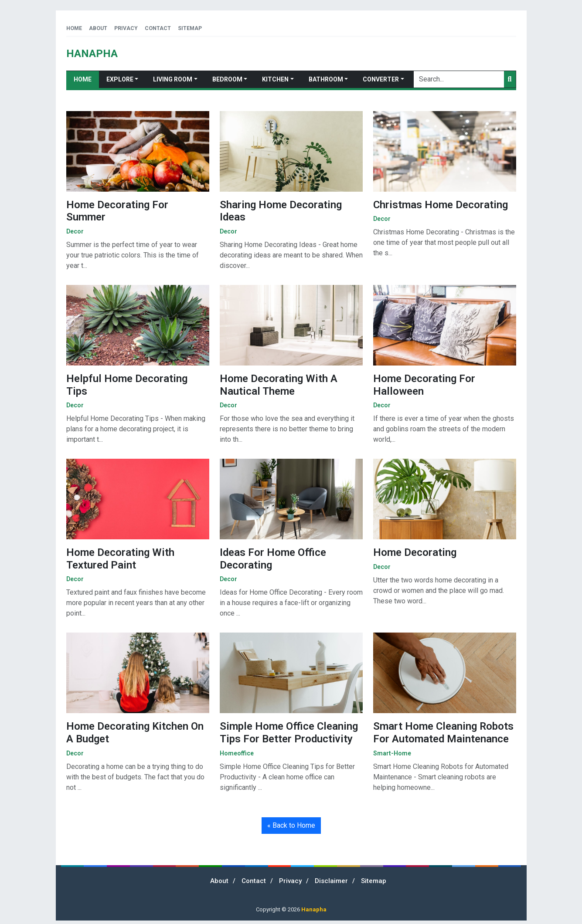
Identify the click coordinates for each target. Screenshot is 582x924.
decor (75, 231)
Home (74, 28)
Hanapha (314, 909)
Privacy (126, 28)
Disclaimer (331, 881)
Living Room (173, 79)
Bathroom (326, 79)
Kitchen (275, 79)
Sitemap (190, 28)
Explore (120, 79)
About (98, 28)
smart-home (392, 753)
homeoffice (237, 753)
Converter (381, 79)
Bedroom (227, 79)
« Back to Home (291, 825)
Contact (158, 28)
